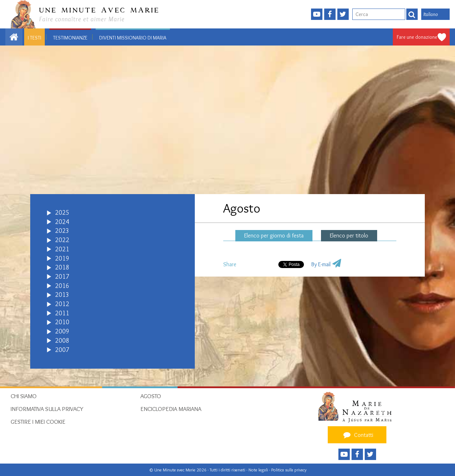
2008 (62, 341)
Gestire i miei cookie (38, 422)
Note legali (259, 470)
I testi (34, 38)
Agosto (151, 396)
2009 (62, 331)
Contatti (357, 435)
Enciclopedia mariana (171, 409)
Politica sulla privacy (289, 470)
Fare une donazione (417, 37)
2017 (62, 277)
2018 (62, 267)
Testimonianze (70, 38)
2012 (62, 304)
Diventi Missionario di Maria (133, 38)
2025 (62, 213)
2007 (62, 350)
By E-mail (321, 264)
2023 (62, 231)
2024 (62, 222)
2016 (62, 286)
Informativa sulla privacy (47, 409)
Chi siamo (24, 396)
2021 (62, 249)
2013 (62, 295)
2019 (62, 258)
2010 (62, 322)
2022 (62, 240)
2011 (62, 313)
